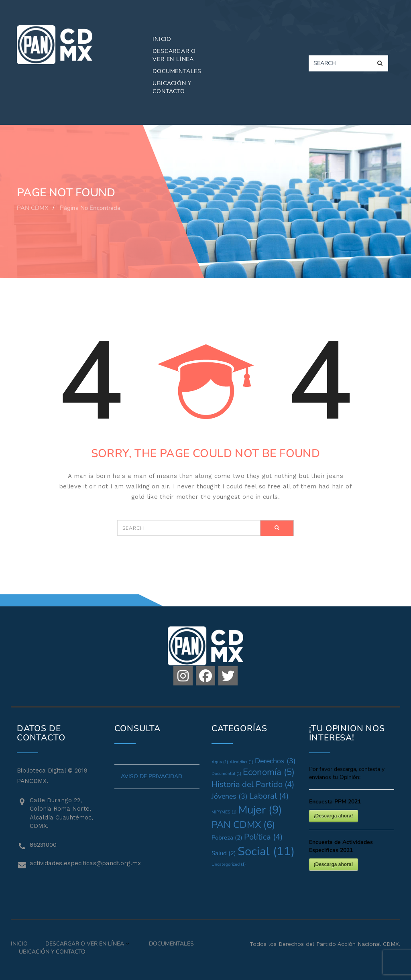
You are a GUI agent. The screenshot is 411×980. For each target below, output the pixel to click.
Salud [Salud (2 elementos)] (224, 853)
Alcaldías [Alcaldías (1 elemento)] (241, 762)
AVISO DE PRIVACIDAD (152, 776)
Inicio (162, 39)
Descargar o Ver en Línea (174, 55)
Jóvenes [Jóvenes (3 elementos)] (230, 796)
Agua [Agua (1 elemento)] (220, 762)
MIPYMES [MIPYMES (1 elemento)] (224, 812)
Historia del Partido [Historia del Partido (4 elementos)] (253, 784)
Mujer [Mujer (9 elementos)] (260, 810)
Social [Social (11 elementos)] (266, 851)
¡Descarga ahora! (334, 816)
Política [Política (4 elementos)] (263, 837)
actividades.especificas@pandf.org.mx (66, 863)
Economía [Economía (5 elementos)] (269, 772)
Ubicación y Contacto (172, 87)
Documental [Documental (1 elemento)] (226, 774)
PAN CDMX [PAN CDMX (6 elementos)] (243, 825)
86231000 (43, 845)
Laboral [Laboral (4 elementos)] (269, 796)
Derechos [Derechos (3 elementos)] (275, 761)
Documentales (177, 71)
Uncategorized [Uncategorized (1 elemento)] (229, 864)
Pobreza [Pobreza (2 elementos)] (227, 838)
